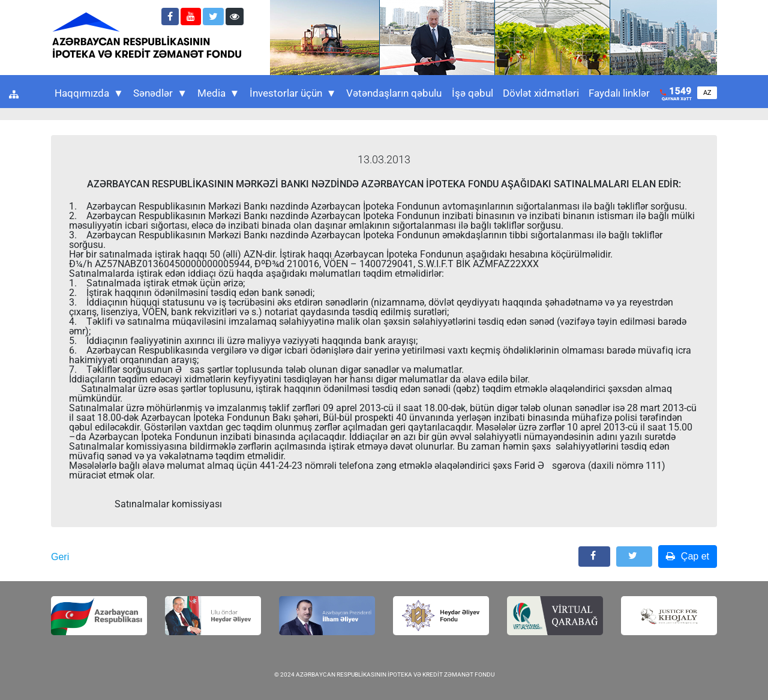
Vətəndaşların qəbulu (394, 93)
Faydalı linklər (619, 93)
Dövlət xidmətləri (541, 93)
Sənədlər (160, 93)
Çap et (688, 556)
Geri (60, 557)
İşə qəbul (472, 93)
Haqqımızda (89, 93)
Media (219, 93)
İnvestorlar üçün (293, 93)
